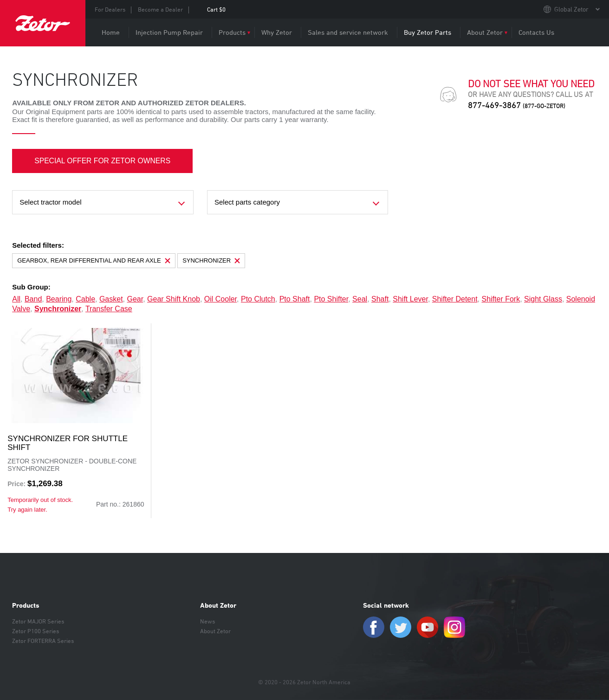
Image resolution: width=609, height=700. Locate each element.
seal (360, 299)
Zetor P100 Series (36, 631)
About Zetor (485, 32)
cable (85, 299)
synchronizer (58, 309)
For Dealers (110, 9)
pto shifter (331, 299)
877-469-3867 (517, 105)
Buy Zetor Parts (428, 32)
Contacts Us (536, 32)
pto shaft (295, 299)
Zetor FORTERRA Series (43, 641)
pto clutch (258, 299)
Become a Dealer (160, 9)
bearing (59, 299)
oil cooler (220, 299)
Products (232, 32)
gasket (111, 299)
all (16, 299)
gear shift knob (174, 299)
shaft (380, 299)
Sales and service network (348, 32)
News (207, 621)
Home (111, 32)
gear (135, 299)
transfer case (109, 309)
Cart (216, 9)
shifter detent (455, 299)
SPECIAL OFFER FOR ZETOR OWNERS (104, 161)
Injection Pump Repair (169, 32)
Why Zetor (277, 32)
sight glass (543, 299)
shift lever (410, 299)
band (33, 299)
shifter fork (501, 299)
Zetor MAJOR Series (38, 621)
